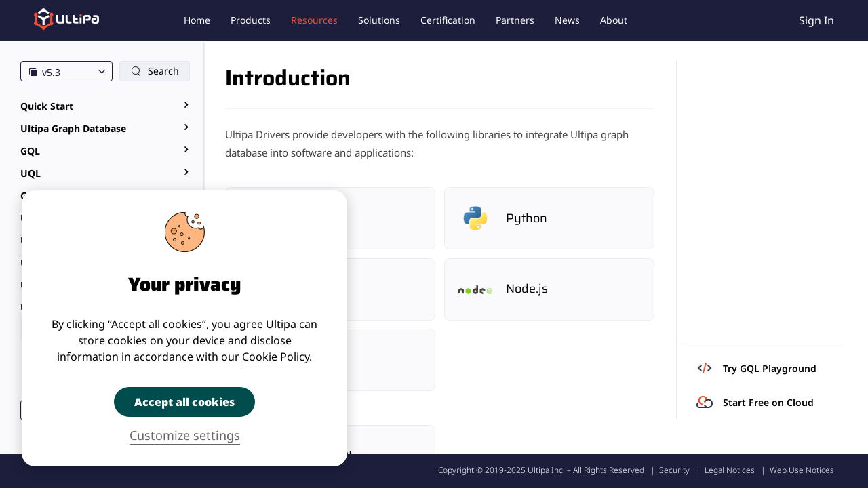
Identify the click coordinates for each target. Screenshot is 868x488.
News (567, 20)
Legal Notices (730, 470)
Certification (448, 20)
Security (674, 470)
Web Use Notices (802, 470)
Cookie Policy (276, 357)
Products (251, 20)
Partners (515, 20)
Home (197, 20)
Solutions (379, 20)
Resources (314, 20)
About (614, 20)
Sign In (816, 20)
